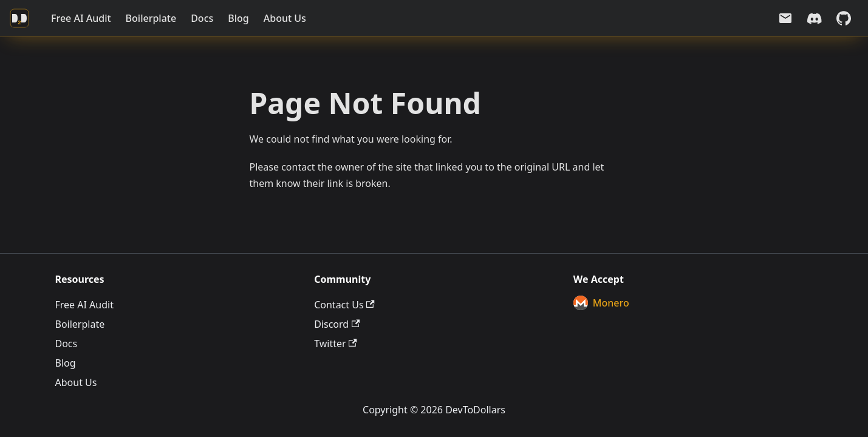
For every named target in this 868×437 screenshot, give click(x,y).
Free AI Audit (81, 18)
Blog (238, 18)
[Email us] (785, 18)
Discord (337, 324)
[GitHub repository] (844, 18)
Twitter (336, 344)
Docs (202, 18)
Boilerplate (151, 18)
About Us (285, 18)
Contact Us (344, 305)
